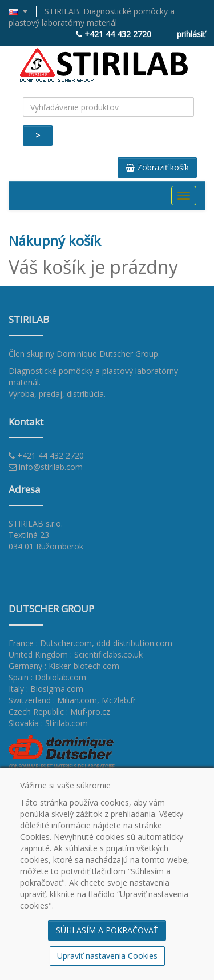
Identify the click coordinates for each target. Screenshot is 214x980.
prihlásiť (191, 34)
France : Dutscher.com (50, 643)
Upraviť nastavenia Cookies (107, 956)
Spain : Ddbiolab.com (47, 677)
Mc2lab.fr (119, 700)
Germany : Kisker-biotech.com (64, 666)
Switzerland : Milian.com (53, 700)
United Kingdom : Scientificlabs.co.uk (76, 654)
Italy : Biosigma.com (46, 689)
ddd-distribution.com (134, 643)
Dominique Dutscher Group (107, 354)
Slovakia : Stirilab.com (48, 723)
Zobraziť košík (157, 167)
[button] (23, 11)
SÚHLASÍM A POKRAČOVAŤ (107, 930)
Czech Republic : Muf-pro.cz (59, 712)
